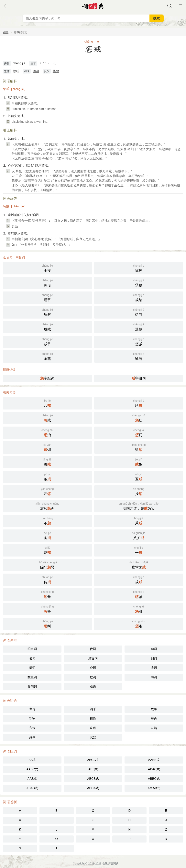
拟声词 (32, 649)
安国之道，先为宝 (139, 506)
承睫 (139, 283)
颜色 (154, 719)
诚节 (47, 341)
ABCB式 (93, 779)
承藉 (47, 356)
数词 (93, 677)
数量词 (32, 677)
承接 (47, 268)
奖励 (56, 71)
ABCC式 (93, 760)
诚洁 (139, 356)
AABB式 (154, 760)
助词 (154, 677)
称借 (47, 283)
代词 (93, 649)
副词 (154, 658)
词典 (6, 32)
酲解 (47, 312)
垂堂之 (139, 565)
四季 (93, 709)
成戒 (47, 327)
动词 (36, 71)
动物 (32, 719)
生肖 (32, 709)
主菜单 (181, 6)
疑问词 (32, 687)
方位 (32, 728)
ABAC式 (154, 769)
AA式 (32, 760)
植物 (93, 719)
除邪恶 (47, 565)
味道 (93, 728)
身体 (32, 737)
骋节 (139, 312)
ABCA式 (93, 788)
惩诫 (139, 341)
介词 (93, 668)
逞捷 (139, 327)
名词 (32, 658)
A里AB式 (154, 788)
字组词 (47, 378)
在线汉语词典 (110, 863)
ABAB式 (32, 788)
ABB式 (93, 769)
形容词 (93, 658)
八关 (139, 535)
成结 (139, 297)
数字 (154, 709)
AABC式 (32, 769)
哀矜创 (47, 506)
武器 (93, 737)
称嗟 (139, 268)
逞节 (47, 297)
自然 (154, 728)
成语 (93, 687)
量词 (32, 668)
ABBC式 (154, 779)
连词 (154, 668)
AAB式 (32, 779)
